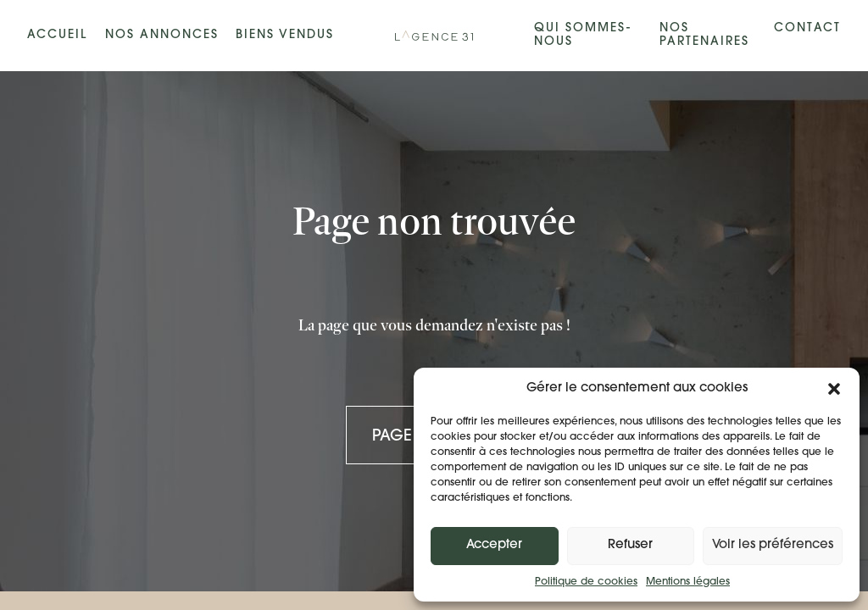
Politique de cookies (586, 582)
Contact (807, 28)
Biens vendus (285, 35)
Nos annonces (162, 35)
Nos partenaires (704, 35)
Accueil (57, 35)
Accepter (494, 545)
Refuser (630, 545)
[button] (834, 389)
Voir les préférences (773, 545)
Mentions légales (688, 582)
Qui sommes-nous (583, 35)
